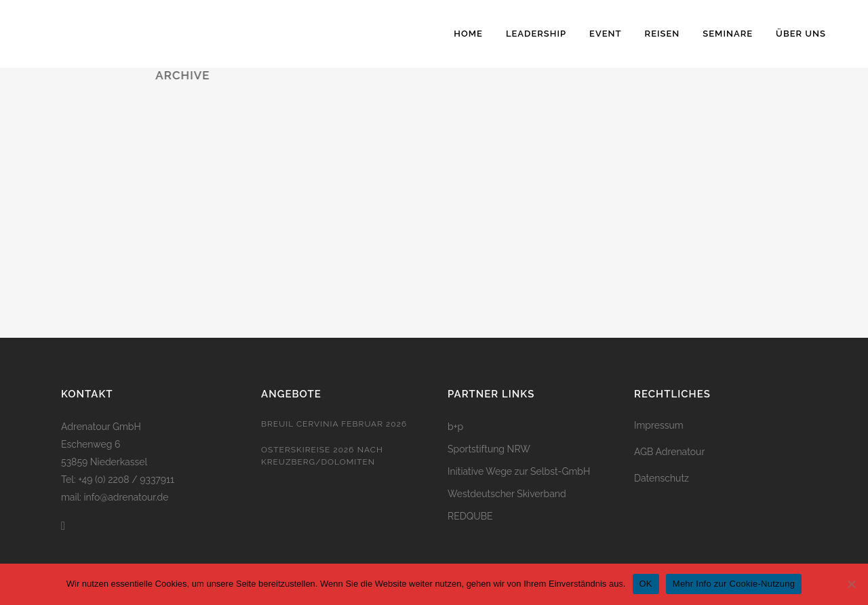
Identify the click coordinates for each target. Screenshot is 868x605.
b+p (455, 427)
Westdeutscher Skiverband (507, 494)
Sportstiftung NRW (489, 449)
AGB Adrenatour (669, 452)
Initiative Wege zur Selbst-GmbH (519, 471)
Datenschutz (662, 478)
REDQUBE (470, 516)
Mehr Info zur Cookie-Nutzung (734, 584)
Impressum (659, 425)
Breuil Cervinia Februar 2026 (334, 424)
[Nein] (851, 584)
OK (646, 584)
